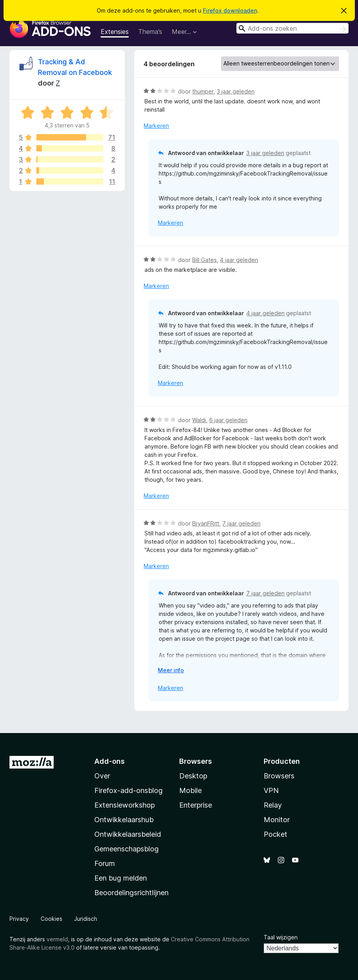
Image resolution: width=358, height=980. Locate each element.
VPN (271, 790)
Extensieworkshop (125, 805)
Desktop (193, 776)
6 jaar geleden (228, 420)
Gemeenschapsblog (127, 849)
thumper (203, 91)
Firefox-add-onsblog (128, 790)
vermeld (57, 939)
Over (102, 776)
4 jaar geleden (239, 260)
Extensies (115, 32)
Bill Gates (204, 260)
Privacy (19, 919)
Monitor (277, 820)
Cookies (52, 919)
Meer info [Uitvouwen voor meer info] (171, 670)
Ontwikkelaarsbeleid (128, 834)
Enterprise (196, 805)
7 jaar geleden (241, 523)
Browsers (279, 776)
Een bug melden (121, 878)
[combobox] (292, 28)
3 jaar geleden (236, 91)
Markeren (156, 126)
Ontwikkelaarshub (124, 820)
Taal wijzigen (281, 937)
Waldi (199, 420)
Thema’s (150, 32)
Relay (273, 805)
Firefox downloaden (230, 10)
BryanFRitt (206, 523)
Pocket (276, 834)
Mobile (190, 790)
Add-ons (110, 761)
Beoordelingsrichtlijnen (131, 893)
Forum (105, 863)
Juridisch (86, 919)
